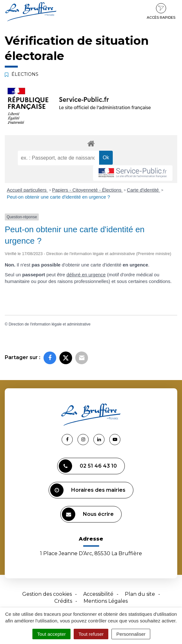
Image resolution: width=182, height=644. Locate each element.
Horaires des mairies (88, 490)
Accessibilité (98, 594)
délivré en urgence (86, 275)
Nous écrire (88, 514)
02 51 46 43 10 (88, 466)
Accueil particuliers (27, 190)
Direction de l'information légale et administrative (50, 324)
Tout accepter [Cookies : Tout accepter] (51, 634)
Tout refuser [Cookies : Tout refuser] (91, 634)
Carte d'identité (143, 190)
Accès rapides (161, 11)
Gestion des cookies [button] (47, 594)
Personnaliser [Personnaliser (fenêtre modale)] (131, 634)
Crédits (63, 601)
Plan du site (140, 594)
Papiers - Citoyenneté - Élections (88, 190)
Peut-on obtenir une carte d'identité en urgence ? (59, 197)
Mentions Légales (106, 601)
